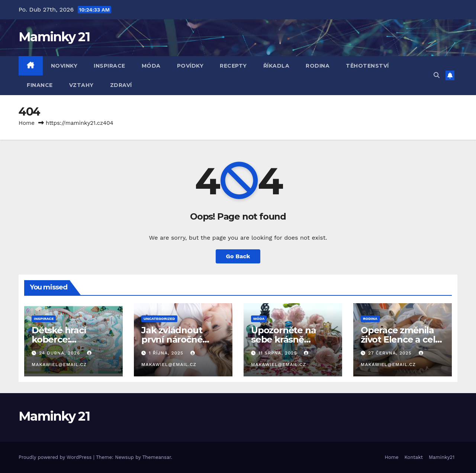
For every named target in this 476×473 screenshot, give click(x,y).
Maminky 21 (54, 37)
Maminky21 (442, 457)
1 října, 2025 (167, 353)
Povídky (190, 66)
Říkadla (276, 66)
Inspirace (110, 66)
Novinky (64, 66)
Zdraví (121, 85)
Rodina (318, 66)
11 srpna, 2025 (279, 353)
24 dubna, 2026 (60, 353)
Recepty (233, 66)
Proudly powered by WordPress (56, 457)
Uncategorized (159, 319)
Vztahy (81, 85)
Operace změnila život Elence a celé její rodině (401, 339)
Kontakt (414, 457)
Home (27, 123)
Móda (151, 66)
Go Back (238, 256)
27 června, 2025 (391, 353)
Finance (40, 85)
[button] (437, 75)
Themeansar (157, 457)
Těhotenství (367, 66)
